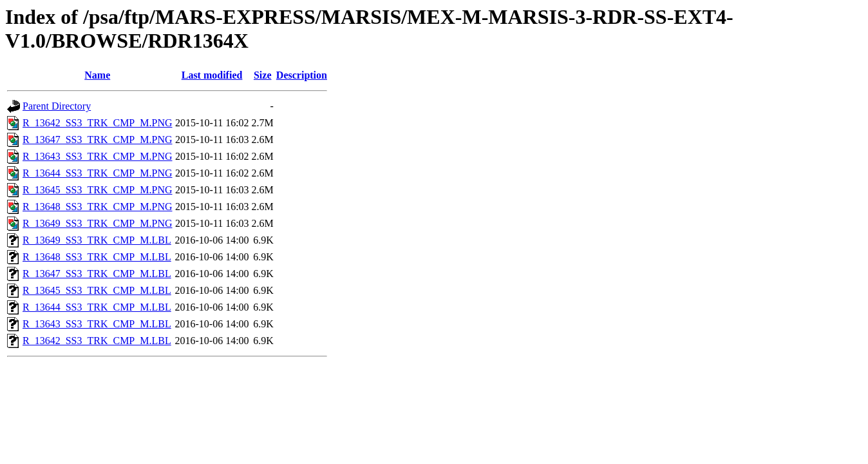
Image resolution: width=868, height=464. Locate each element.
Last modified (212, 75)
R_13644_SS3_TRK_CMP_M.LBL (97, 307)
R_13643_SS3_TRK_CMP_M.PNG (98, 156)
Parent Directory (57, 106)
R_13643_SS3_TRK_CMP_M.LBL (97, 324)
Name (97, 75)
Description (302, 75)
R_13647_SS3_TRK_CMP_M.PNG (98, 140)
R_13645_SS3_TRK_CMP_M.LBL (97, 290)
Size (263, 75)
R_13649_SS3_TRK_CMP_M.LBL (97, 240)
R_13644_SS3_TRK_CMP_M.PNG (98, 173)
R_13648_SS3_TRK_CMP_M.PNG (98, 207)
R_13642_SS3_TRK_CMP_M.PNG (98, 123)
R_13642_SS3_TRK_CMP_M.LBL (97, 341)
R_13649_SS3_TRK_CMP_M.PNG (98, 223)
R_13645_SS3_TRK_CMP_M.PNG (98, 190)
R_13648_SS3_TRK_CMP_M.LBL (97, 257)
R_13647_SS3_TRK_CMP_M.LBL (97, 274)
